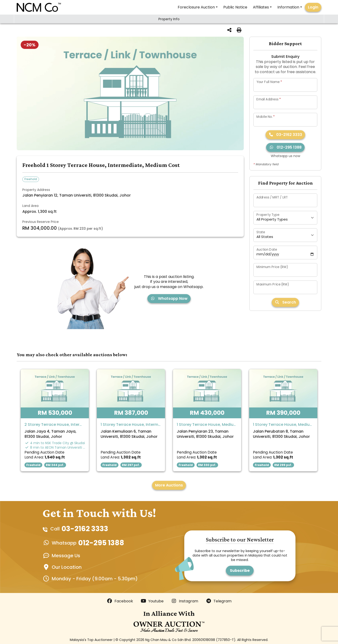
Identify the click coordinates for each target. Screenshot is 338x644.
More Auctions (169, 485)
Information (288, 7)
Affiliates (261, 7)
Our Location (67, 567)
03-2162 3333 (285, 135)
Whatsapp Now (169, 298)
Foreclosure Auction (196, 7)
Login (313, 7)
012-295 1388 (285, 147)
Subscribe (240, 571)
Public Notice (235, 7)
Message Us (66, 556)
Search (285, 302)
